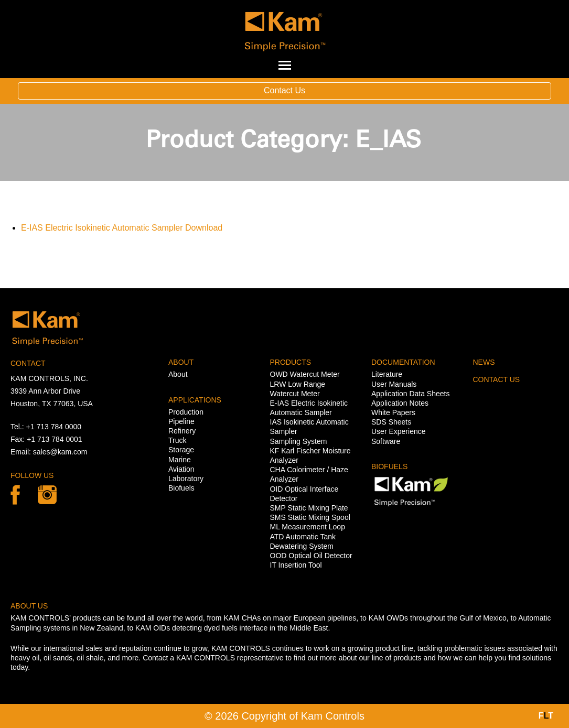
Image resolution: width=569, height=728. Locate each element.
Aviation (181, 469)
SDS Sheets (391, 422)
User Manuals (394, 384)
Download (204, 228)
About (178, 374)
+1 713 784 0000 (54, 427)
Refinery (182, 431)
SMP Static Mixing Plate (309, 508)
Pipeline (181, 421)
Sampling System (299, 441)
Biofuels (181, 488)
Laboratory (186, 479)
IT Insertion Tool (296, 565)
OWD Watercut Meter (305, 374)
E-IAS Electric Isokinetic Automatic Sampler (102, 228)
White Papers (393, 412)
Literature (387, 374)
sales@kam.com (60, 452)
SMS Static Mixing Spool (310, 517)
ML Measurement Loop (308, 527)
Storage (181, 450)
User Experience (399, 431)
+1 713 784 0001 (55, 439)
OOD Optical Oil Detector (311, 556)
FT (546, 716)
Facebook (15, 495)
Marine (180, 460)
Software (386, 441)
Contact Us (284, 90)
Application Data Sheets (410, 394)
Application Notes (400, 403)
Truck (177, 440)
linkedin (47, 495)
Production (186, 412)
